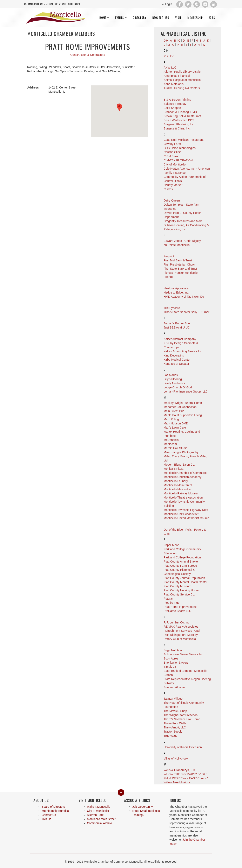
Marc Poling (171, 419)
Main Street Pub (174, 411)
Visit (178, 17)
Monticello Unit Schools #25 (181, 514)
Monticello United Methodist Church (186, 518)
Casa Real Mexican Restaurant (184, 140)
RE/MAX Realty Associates (181, 627)
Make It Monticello (99, 807)
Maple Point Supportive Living (183, 415)
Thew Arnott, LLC (175, 727)
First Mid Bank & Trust (178, 260)
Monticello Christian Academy (183, 477)
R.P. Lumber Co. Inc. (177, 622)
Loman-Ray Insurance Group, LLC (186, 391)
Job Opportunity (143, 807)
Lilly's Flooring (173, 379)
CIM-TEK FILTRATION (178, 160)
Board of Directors (53, 807)
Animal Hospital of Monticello (182, 80)
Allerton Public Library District (183, 72)
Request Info (161, 17)
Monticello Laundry (176, 481)
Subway (169, 683)
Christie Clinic (173, 152)
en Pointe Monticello (177, 245)
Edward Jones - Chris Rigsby (182, 241)
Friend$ (169, 277)
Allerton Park (95, 815)
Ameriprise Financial (177, 76)
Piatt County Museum (177, 586)
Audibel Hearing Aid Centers (182, 88)
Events (121, 17)
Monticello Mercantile (177, 489)
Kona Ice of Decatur (176, 364)
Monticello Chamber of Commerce (186, 473)
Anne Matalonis (174, 84)
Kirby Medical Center (177, 360)
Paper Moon (172, 545)
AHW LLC (170, 68)
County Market (173, 185)
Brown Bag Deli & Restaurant (182, 116)
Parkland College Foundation (182, 557)
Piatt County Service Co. (179, 594)
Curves (168, 189)
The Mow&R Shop (175, 711)
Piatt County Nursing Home (181, 590)
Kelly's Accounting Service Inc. (183, 351)
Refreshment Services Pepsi (182, 631)
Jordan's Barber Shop (178, 323)
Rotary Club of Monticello (180, 639)
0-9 (166, 50)
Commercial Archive (100, 823)
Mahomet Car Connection (180, 407)
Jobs (212, 17)
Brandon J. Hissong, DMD (180, 112)
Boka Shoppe (172, 108)
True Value (171, 736)
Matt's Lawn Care (175, 428)
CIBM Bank (171, 156)
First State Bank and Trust (180, 269)
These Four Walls (175, 723)
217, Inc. (169, 56)
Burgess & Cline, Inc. (177, 128)
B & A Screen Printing (177, 100)
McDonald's (171, 440)
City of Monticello (175, 164)
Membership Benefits (55, 811)
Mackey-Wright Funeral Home (183, 403)
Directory (139, 17)
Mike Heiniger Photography (181, 452)
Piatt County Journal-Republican (184, 578)
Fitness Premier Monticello (181, 273)
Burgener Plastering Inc (179, 124)
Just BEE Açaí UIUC (177, 327)
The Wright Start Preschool (181, 715)
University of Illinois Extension (183, 747)
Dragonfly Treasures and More (183, 221)
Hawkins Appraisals (176, 288)
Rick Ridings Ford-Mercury (181, 635)
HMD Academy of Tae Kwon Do (184, 297)
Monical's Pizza (174, 469)
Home (104, 17)
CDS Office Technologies (180, 148)
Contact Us (49, 815)
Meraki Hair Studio (176, 448)
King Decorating (174, 355)
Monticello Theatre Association (183, 497)
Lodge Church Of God (178, 387)
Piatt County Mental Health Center (186, 582)
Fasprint (169, 256)
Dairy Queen (172, 200)
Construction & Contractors (88, 55)
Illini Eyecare (172, 308)
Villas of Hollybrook (176, 758)
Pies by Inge (172, 603)
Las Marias (171, 375)
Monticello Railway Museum (182, 493)
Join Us (46, 819)
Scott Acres (171, 658)
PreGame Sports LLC (177, 611)
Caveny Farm (172, 144)
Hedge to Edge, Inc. (176, 292)
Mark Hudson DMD (176, 423)
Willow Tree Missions (177, 782)
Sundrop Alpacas (175, 687)
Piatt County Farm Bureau (180, 566)
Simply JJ (170, 667)
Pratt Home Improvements (180, 607)
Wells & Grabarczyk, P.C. (180, 770)
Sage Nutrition (173, 650)
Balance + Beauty (175, 104)
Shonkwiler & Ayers (176, 663)
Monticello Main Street (178, 485)
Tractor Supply (173, 732)
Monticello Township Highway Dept (186, 510)
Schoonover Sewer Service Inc (183, 654)
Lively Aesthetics (174, 383)
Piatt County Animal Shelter (181, 562)
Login (167, 4)
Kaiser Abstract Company (180, 339)
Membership (195, 17)
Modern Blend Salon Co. (179, 465)
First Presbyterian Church (180, 264)
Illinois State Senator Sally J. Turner (187, 312)
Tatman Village (173, 699)
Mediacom (170, 444)
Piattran (169, 599)
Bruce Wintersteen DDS (179, 120)
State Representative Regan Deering (187, 679)
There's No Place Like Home (182, 719)
